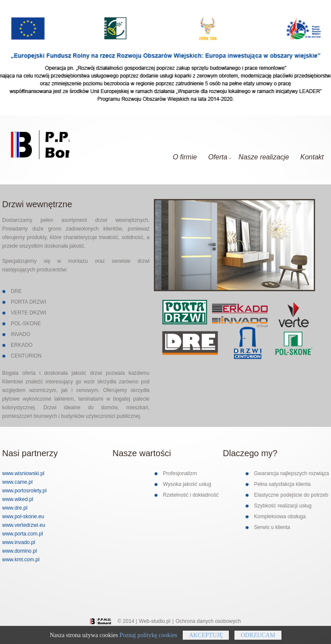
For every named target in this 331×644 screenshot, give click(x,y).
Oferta (220, 157)
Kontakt (312, 157)
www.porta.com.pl (23, 534)
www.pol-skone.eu (23, 516)
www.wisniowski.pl (23, 473)
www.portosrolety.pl (24, 491)
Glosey (36, 147)
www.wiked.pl (18, 499)
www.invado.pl (19, 542)
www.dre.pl (15, 508)
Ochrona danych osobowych (208, 621)
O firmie (185, 157)
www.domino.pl (20, 551)
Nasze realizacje (264, 157)
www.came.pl (17, 482)
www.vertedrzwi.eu (24, 525)
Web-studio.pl (155, 621)
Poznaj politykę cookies (148, 640)
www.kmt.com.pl (21, 560)
